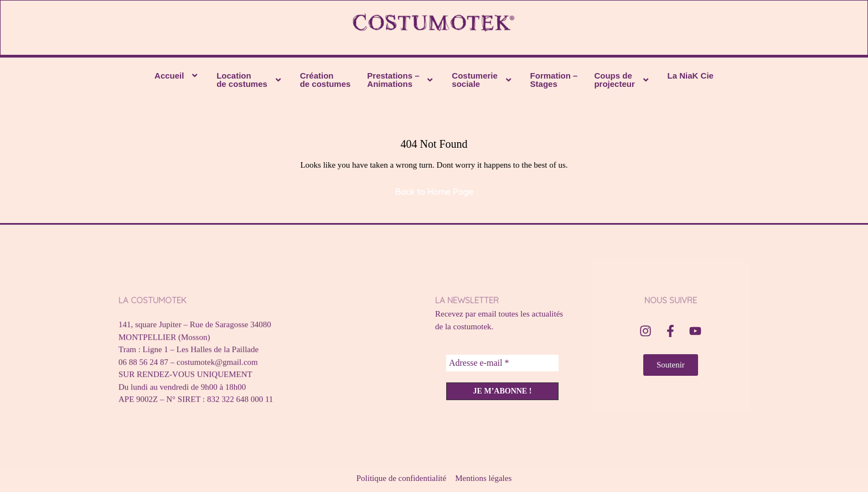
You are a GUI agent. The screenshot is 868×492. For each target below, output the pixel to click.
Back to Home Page (439, 190)
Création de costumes (325, 81)
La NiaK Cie (691, 77)
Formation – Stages (554, 81)
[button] (177, 77)
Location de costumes (250, 81)
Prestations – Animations (401, 81)
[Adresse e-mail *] (502, 365)
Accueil (177, 77)
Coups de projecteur (622, 81)
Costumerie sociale (482, 81)
